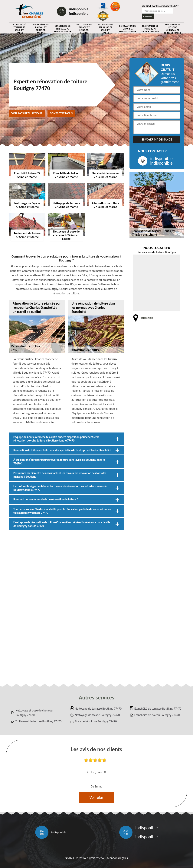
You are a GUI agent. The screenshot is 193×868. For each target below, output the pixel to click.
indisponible (79, 9)
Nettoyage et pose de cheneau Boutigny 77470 (34, 713)
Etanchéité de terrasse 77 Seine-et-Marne (63, 29)
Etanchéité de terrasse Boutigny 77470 (158, 709)
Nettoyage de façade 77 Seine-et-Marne (84, 29)
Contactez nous (61, 113)
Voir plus (96, 797)
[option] (96, 774)
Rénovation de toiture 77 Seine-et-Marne (128, 29)
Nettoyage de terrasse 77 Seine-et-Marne (105, 29)
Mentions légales (117, 858)
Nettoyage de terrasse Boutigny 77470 (98, 709)
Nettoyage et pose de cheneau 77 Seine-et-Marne (173, 29)
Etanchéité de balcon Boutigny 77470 (157, 715)
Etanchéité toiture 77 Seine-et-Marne (19, 29)
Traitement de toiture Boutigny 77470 (38, 721)
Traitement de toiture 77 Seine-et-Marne (150, 29)
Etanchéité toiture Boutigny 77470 (96, 721)
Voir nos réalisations (27, 113)
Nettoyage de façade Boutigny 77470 (97, 715)
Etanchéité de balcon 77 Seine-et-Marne (41, 29)
